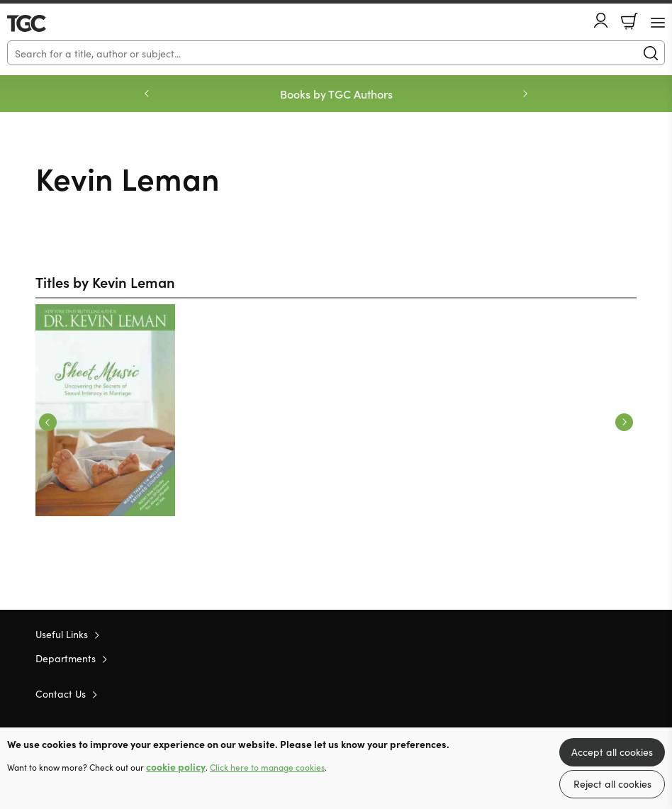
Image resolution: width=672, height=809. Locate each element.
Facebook (605, 693)
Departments (66, 658)
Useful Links (62, 634)
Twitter (578, 693)
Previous (48, 422)
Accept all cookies (612, 752)
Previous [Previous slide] (147, 94)
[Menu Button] (658, 23)
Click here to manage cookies (267, 767)
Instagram (629, 693)
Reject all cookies (612, 783)
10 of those (48, 23)
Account (601, 20)
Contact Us (61, 693)
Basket (629, 21)
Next (624, 422)
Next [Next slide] (525, 94)
